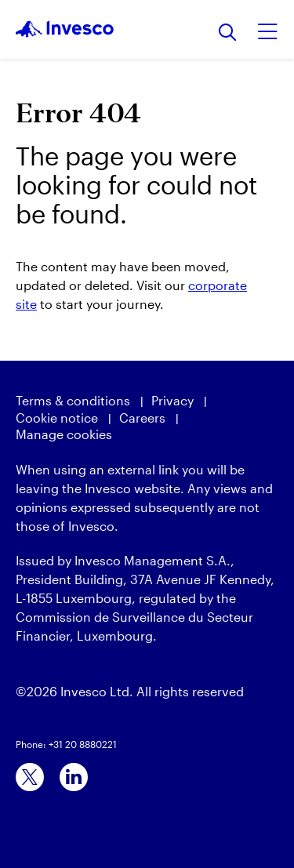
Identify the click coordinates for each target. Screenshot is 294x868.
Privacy (172, 400)
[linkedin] (74, 777)
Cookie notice (57, 418)
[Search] (228, 33)
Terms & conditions (73, 400)
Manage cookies (64, 434)
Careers (142, 418)
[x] (30, 777)
